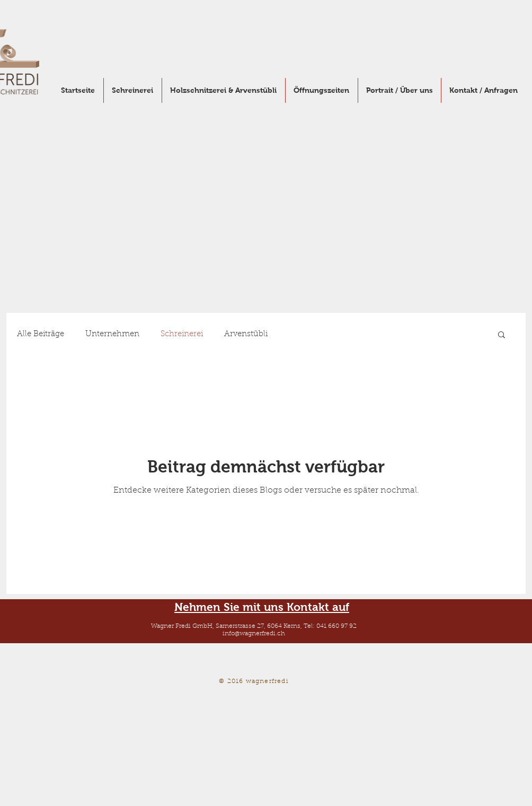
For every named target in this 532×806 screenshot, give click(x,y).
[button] (502, 335)
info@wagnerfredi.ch (254, 634)
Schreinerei (182, 334)
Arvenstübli (246, 334)
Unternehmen (112, 334)
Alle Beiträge (41, 334)
